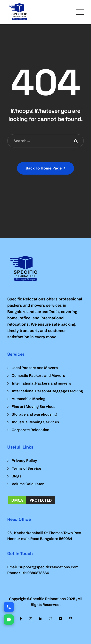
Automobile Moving (29, 399)
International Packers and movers (41, 383)
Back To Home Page (44, 168)
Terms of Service (26, 468)
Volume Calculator (28, 484)
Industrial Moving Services (35, 422)
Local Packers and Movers (35, 368)
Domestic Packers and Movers (38, 375)
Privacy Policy (24, 461)
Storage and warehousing (34, 414)
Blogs (17, 476)
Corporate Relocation (30, 430)
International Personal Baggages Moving (47, 391)
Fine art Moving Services (33, 407)
